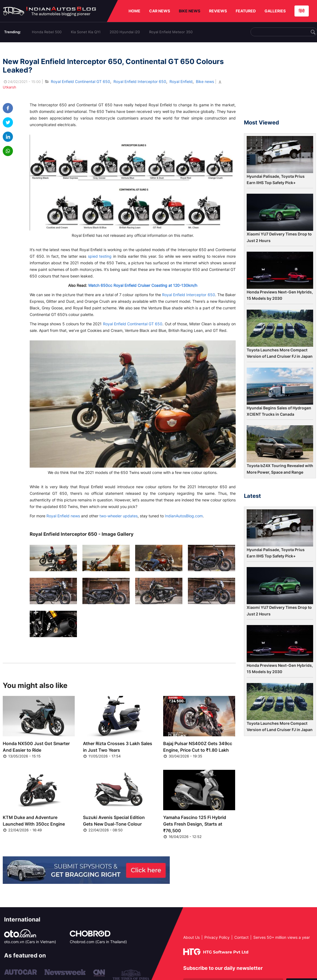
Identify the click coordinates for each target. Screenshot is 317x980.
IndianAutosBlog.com (184, 516)
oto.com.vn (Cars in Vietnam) (30, 942)
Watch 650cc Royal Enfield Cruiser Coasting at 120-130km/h (143, 285)
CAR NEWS (160, 11)
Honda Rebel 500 (47, 32)
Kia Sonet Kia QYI (86, 32)
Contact (241, 937)
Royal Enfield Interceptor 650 (140, 81)
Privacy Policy (217, 937)
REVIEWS (218, 11)
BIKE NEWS (190, 11)
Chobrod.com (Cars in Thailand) (98, 942)
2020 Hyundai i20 (125, 32)
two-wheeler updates (119, 516)
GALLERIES (275, 11)
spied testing (100, 256)
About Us (191, 937)
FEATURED (246, 11)
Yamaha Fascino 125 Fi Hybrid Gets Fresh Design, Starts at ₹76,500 (195, 824)
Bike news (205, 81)
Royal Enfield (181, 81)
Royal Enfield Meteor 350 (171, 32)
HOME (134, 11)
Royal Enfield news (63, 516)
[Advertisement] (280, 83)
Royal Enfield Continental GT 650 (80, 81)
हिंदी (302, 11)
